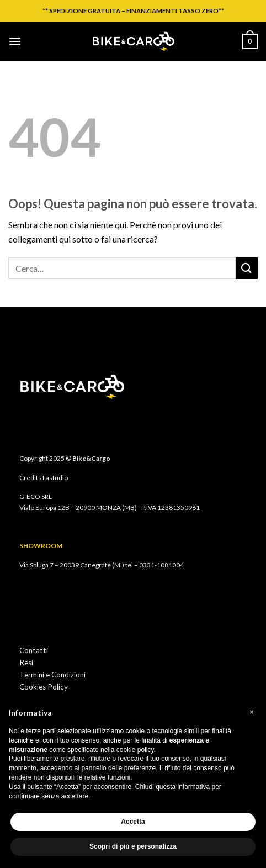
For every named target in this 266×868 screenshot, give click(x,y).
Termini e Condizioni (52, 675)
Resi (26, 662)
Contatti (34, 650)
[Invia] (247, 268)
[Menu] (15, 41)
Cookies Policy (44, 687)
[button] (252, 712)
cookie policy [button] (135, 750)
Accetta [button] (133, 822)
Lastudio (55, 478)
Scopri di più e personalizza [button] (133, 846)
